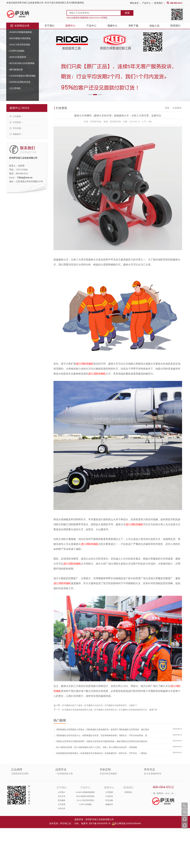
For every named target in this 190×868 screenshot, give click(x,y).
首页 (167, 108)
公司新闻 (109, 792)
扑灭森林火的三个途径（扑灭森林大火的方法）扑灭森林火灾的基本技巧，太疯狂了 (100, 705)
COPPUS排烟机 (85, 804)
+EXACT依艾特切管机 (19, 45)
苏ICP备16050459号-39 (100, 824)
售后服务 (62, 800)
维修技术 (109, 804)
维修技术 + (16, 134)
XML (77, 824)
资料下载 (133, 26)
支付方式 (62, 796)
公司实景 (62, 804)
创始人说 (154, 26)
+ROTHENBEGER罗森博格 (22, 63)
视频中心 (112, 26)
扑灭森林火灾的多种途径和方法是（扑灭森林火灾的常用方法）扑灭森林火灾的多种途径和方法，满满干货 (110, 710)
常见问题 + (16, 128)
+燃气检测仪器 (16, 70)
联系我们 (159, 3)
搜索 (127, 13)
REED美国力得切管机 (85, 796)
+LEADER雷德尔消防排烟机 (22, 76)
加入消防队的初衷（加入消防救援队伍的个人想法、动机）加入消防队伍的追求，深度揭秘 (95, 747)
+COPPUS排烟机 (17, 51)
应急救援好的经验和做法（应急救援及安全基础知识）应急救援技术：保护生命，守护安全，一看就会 (100, 753)
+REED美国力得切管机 (20, 38)
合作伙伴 (62, 808)
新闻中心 (70, 26)
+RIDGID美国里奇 (17, 57)
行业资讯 (109, 796)
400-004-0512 (174, 3)
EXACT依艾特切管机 (85, 800)
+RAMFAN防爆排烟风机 (20, 32)
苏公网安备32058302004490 (126, 824)
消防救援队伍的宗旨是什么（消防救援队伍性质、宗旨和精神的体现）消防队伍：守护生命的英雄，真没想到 (102, 735)
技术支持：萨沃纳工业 (60, 824)
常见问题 (109, 800)
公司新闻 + (16, 116)
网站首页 (134, 3)
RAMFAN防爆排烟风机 (85, 792)
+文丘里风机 (15, 88)
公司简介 (62, 792)
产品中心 (146, 3)
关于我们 (49, 26)
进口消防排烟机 (85, 364)
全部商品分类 (20, 26)
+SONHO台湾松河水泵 (19, 82)
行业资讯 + (16, 122)
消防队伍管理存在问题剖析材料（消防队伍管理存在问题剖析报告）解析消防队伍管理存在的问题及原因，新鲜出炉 (102, 741)
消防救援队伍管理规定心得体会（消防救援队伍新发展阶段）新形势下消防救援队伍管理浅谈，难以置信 (101, 729)
